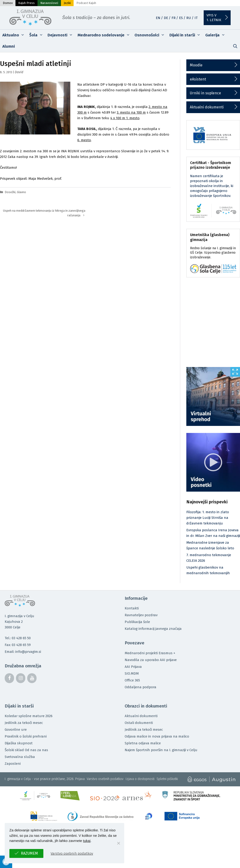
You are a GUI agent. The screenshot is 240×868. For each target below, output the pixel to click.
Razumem (29, 853)
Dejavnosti (61, 35)
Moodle (196, 65)
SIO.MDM (132, 673)
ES (181, 18)
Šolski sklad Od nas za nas (26, 750)
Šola (37, 35)
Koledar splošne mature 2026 (29, 716)
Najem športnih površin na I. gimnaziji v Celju (161, 750)
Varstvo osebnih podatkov (105, 779)
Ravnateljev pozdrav (141, 615)
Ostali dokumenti (139, 723)
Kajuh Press (26, 3)
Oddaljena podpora (141, 687)
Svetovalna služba (20, 757)
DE (166, 18)
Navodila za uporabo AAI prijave (151, 660)
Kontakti (132, 608)
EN (158, 18)
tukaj (87, 841)
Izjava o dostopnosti (140, 779)
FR (174, 18)
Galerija (216, 35)
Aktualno (15, 35)
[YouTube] (32, 678)
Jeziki (67, 3)
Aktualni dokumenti (207, 107)
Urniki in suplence (205, 93)
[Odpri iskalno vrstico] (235, 46)
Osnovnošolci (151, 35)
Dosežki (10, 192)
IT (196, 18)
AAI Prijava (133, 667)
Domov (8, 3)
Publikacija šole (137, 622)
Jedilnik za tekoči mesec (24, 723)
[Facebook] (9, 678)
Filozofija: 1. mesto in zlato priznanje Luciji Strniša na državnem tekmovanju (208, 518)
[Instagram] (21, 678)
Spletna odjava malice (143, 743)
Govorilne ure (16, 730)
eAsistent (198, 79)
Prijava (80, 779)
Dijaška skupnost (19, 743)
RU (189, 18)
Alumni (9, 46)
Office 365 (132, 680)
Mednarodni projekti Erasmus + (150, 653)
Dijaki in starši (186, 35)
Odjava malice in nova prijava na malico (157, 736)
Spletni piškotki (167, 779)
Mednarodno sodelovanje (105, 35)
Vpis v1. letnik (214, 18)
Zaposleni (13, 764)
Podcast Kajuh (86, 3)
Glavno (21, 192)
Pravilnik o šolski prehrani (26, 736)
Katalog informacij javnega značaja (153, 629)
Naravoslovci (49, 3)
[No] (118, 843)
